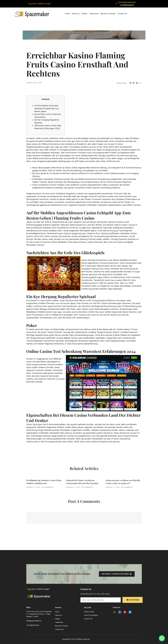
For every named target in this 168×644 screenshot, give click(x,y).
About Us (76, 14)
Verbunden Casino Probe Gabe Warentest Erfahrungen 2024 (48, 128)
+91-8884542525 (33, 625)
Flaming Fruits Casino (101, 272)
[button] (131, 83)
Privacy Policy (89, 612)
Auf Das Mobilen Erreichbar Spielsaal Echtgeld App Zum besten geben (47, 108)
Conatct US (122, 14)
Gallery (84, 14)
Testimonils (94, 14)
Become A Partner (108, 14)
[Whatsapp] (162, 638)
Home (67, 14)
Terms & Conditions (91, 615)
